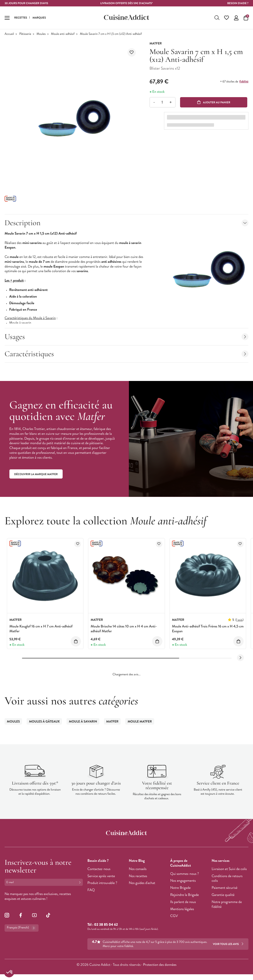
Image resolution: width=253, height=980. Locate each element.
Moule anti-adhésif (63, 36)
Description (126, 225)
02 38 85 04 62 (106, 927)
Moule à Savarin (83, 724)
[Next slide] (240, 660)
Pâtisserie (25, 36)
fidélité (244, 84)
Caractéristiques (126, 356)
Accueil (9, 36)
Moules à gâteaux (44, 724)
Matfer (112, 724)
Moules (41, 36)
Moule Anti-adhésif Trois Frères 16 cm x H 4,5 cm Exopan (208, 631)
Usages (126, 339)
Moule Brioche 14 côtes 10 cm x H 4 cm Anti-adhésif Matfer (124, 631)
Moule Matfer (140, 724)
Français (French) (22, 930)
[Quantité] (162, 104)
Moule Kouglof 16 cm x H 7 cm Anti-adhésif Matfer (41, 631)
